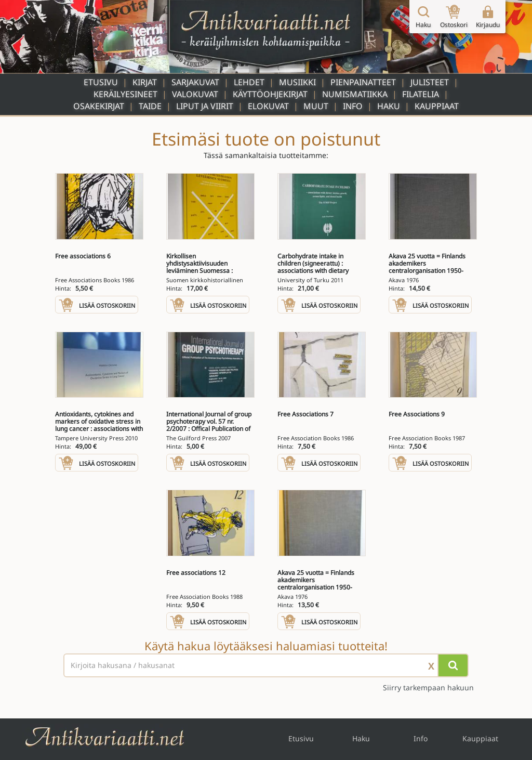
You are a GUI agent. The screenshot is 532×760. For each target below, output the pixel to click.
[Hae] (453, 665)
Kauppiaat (437, 106)
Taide (150, 106)
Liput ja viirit (205, 106)
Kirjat (145, 82)
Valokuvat (195, 94)
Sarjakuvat (195, 82)
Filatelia (421, 94)
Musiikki (297, 82)
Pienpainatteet (363, 82)
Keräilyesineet (125, 94)
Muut (316, 106)
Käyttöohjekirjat (270, 94)
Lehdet (249, 82)
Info (353, 106)
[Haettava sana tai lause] (266, 665)
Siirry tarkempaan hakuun (428, 687)
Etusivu (101, 82)
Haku (389, 106)
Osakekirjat (99, 106)
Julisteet (430, 82)
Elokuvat (268, 106)
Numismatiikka (355, 94)
